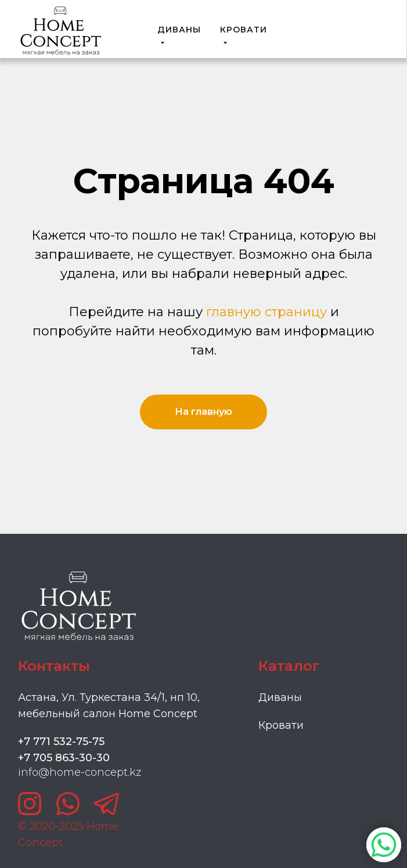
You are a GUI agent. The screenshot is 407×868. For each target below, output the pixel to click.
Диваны (280, 697)
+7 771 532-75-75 (61, 742)
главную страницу (266, 312)
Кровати (281, 725)
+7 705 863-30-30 (64, 758)
